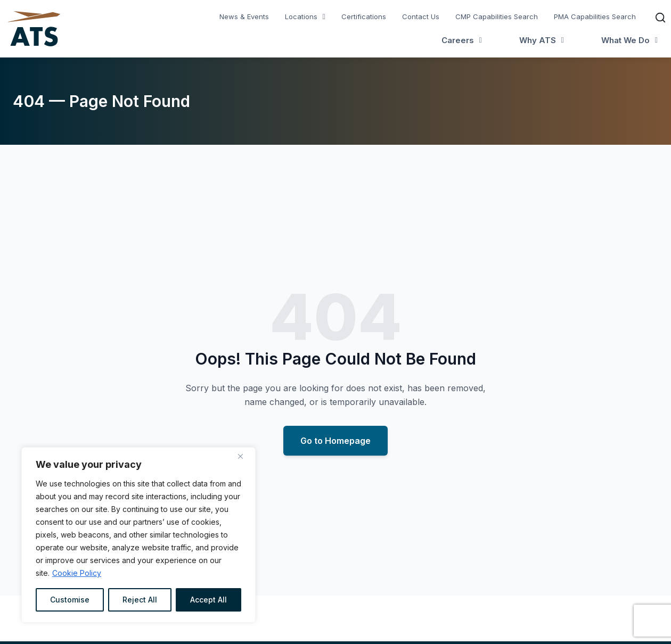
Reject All (140, 600)
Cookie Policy (77, 573)
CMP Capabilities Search (497, 16)
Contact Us (421, 16)
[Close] (244, 456)
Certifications (364, 16)
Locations (305, 16)
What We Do (629, 40)
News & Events (244, 16)
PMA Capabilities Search (595, 16)
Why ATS (542, 40)
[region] (138, 535)
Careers (462, 40)
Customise (70, 600)
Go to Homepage (335, 441)
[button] (305, 17)
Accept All (208, 600)
